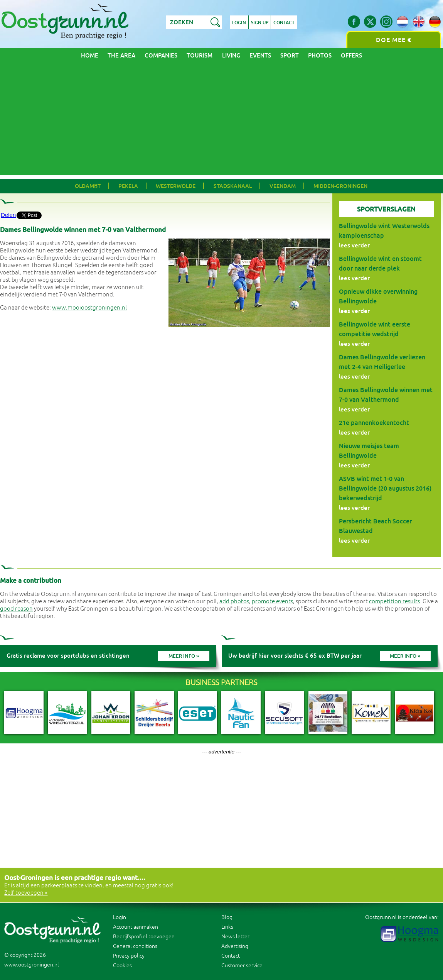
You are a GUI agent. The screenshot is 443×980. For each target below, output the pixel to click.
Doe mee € (394, 40)
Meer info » (184, 656)
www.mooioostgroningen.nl (89, 308)
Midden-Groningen (340, 186)
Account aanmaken (136, 927)
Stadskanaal (233, 186)
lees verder (354, 245)
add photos (234, 602)
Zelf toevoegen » (26, 893)
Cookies (122, 966)
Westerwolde (176, 186)
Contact (284, 23)
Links (227, 927)
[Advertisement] (221, 121)
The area (121, 55)
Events (260, 55)
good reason (16, 609)
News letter (235, 937)
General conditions (135, 946)
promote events (272, 602)
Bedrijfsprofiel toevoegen (144, 937)
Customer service (242, 966)
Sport (290, 55)
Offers (351, 55)
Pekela (128, 186)
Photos (320, 55)
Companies (161, 55)
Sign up (260, 23)
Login (239, 23)
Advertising (235, 946)
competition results (394, 602)
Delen (8, 215)
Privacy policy (129, 956)
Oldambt (88, 186)
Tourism (200, 55)
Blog (227, 917)
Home (90, 55)
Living (231, 55)
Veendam (283, 186)
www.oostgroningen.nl (32, 965)
